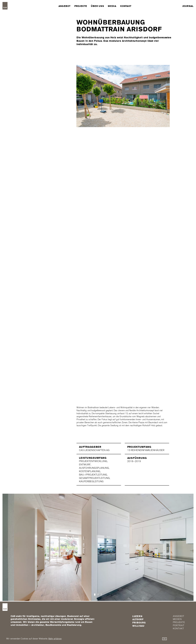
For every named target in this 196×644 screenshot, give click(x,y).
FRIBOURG (139, 623)
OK (164, 639)
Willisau (138, 626)
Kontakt (126, 6)
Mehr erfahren (55, 639)
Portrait (179, 625)
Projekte (81, 6)
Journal (188, 6)
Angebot (64, 6)
